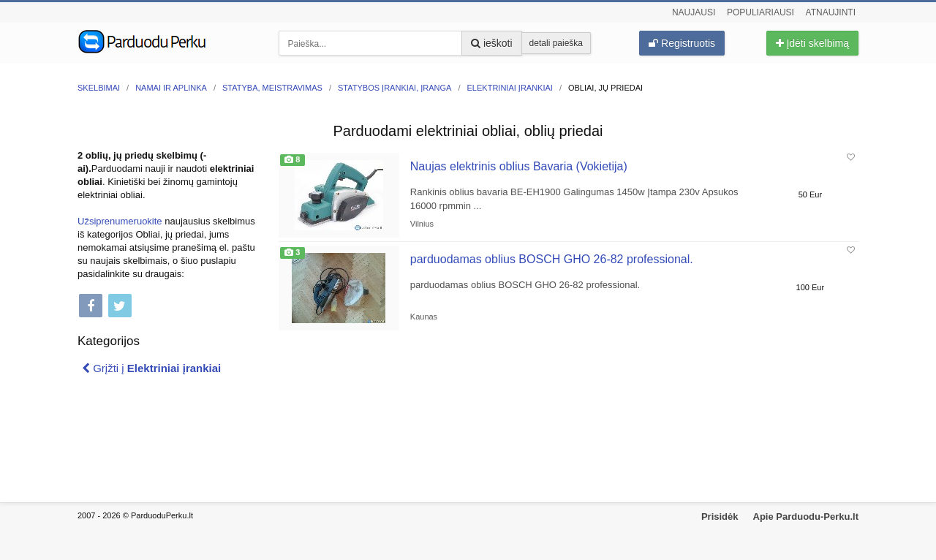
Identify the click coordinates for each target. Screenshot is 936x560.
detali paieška (556, 43)
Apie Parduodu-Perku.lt (806, 517)
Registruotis (682, 43)
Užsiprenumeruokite (120, 221)
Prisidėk (720, 517)
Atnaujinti (831, 12)
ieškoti (492, 43)
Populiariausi (760, 12)
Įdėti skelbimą (812, 43)
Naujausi (694, 12)
